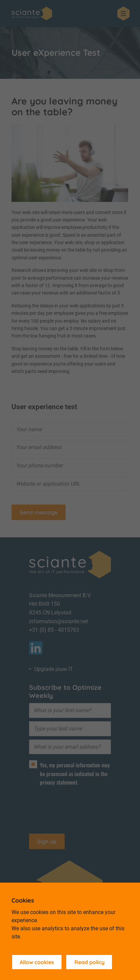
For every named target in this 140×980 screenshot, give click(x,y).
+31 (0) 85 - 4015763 (54, 630)
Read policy (89, 962)
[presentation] (80, 807)
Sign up (47, 841)
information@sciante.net (59, 621)
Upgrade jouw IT (54, 669)
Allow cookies (37, 962)
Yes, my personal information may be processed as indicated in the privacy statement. (75, 774)
